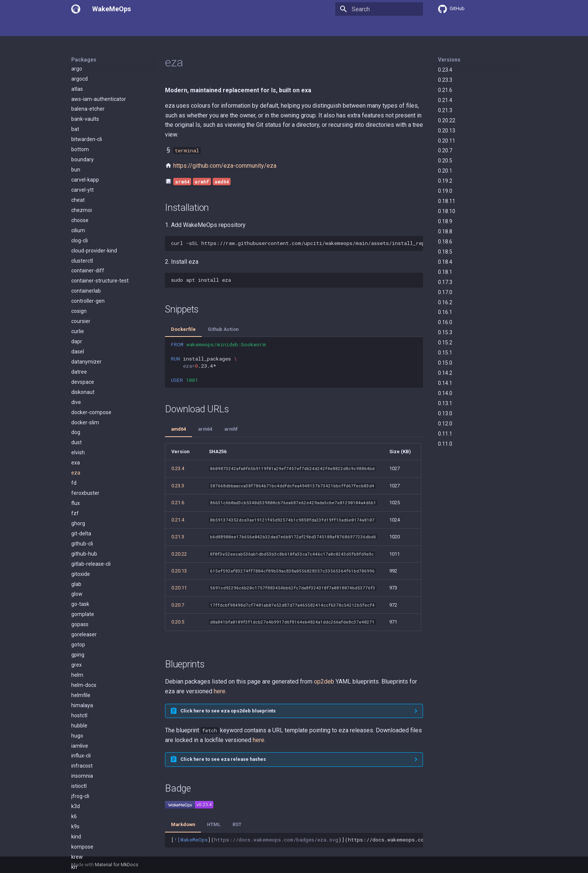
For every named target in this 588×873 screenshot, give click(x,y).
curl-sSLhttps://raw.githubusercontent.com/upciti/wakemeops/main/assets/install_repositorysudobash (297, 243)
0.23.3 (445, 80)
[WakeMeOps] (76, 9)
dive (76, 92)
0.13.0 (445, 413)
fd (74, 172)
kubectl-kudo (87, 657)
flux (76, 192)
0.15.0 (445, 363)
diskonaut (83, 81)
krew (77, 546)
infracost (82, 455)
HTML (214, 824)
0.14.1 (445, 383)
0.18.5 (445, 252)
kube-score (85, 597)
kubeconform (87, 627)
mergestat (84, 839)
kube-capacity (88, 566)
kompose (82, 536)
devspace (83, 71)
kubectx (81, 688)
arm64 (205, 429)
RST (237, 824)
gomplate (83, 304)
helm (77, 364)
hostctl (79, 405)
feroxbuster (85, 182)
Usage (103, 27)
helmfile (81, 385)
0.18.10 (447, 211)
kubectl (80, 637)
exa (76, 152)
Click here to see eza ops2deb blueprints (228, 711)
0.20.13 (447, 131)
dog (76, 122)
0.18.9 (445, 221)
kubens (80, 708)
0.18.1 (445, 272)
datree (79, 61)
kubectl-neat (86, 667)
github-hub (84, 243)
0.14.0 (445, 393)
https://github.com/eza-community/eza (225, 166)
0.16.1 (445, 312)
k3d (76, 496)
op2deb (324, 681)
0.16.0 (445, 322)
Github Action (223, 329)
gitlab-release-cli (91, 253)
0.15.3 (445, 332)
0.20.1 (445, 171)
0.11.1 (445, 434)
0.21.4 (445, 100)
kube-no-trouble (90, 587)
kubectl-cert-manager (97, 647)
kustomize (84, 738)
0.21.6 (445, 90)
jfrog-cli (80, 485)
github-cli (82, 233)
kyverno (81, 748)
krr (74, 556)
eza (76, 162)
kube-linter (84, 577)
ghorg (78, 213)
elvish (78, 142)
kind (76, 526)
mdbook (81, 829)
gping (78, 344)
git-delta (81, 223)
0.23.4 (445, 70)
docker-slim (85, 112)
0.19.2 (445, 181)
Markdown (183, 824)
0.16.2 (445, 302)
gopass (80, 314)
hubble (79, 415)
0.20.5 (445, 161)
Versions (449, 60)
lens (76, 778)
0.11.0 (445, 444)
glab (76, 273)
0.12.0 (445, 424)
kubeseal (82, 728)
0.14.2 (445, 373)
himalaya (82, 395)
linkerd (79, 789)
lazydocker (84, 759)
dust (76, 132)
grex (76, 354)
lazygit (79, 768)
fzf (75, 203)
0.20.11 (447, 141)
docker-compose (91, 102)
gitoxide (81, 263)
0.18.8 (445, 231)
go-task (80, 293)
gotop (78, 334)
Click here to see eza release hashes (223, 759)
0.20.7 (445, 150)
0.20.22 (447, 120)
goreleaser (84, 324)
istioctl (79, 475)
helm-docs (84, 374)
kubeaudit (83, 607)
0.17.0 (445, 292)
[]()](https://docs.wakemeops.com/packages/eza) (297, 840)
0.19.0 (445, 191)
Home (78, 27)
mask (78, 809)
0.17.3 (445, 282)
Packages (132, 27)
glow (77, 283)
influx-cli (81, 445)
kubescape (84, 718)
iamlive (80, 435)
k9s (75, 516)
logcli (77, 799)
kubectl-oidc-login (92, 678)
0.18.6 (445, 242)
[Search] (379, 9)
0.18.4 (445, 262)
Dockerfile (183, 329)
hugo (77, 425)
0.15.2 (445, 343)
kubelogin (83, 698)
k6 (74, 506)
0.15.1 (445, 353)
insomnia (82, 465)
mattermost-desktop (96, 819)
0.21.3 (445, 110)
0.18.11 (447, 201)
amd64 (178, 429)
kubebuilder (85, 617)
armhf (231, 429)
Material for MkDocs (117, 865)
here (220, 691)
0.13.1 (445, 403)
